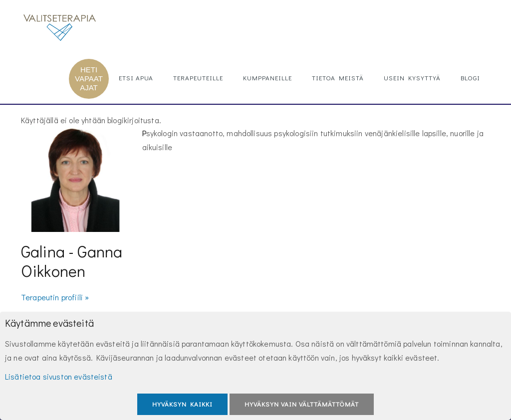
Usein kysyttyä (412, 78)
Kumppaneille (267, 78)
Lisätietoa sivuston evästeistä (59, 376)
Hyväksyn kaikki (182, 404)
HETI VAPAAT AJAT (89, 79)
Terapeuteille (198, 78)
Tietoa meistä (338, 78)
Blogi (470, 78)
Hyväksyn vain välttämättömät (302, 404)
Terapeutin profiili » (55, 297)
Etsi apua (136, 78)
